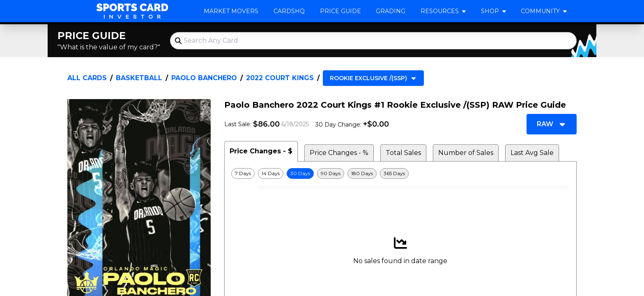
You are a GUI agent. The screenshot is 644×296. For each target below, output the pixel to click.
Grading (391, 11)
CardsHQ (289, 11)
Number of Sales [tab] (466, 153)
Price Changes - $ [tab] (261, 151)
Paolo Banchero (204, 78)
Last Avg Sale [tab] (532, 153)
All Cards (87, 78)
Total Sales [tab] (403, 153)
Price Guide (340, 11)
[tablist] (400, 151)
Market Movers (231, 11)
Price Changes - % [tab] (339, 153)
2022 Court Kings (280, 78)
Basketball (139, 78)
